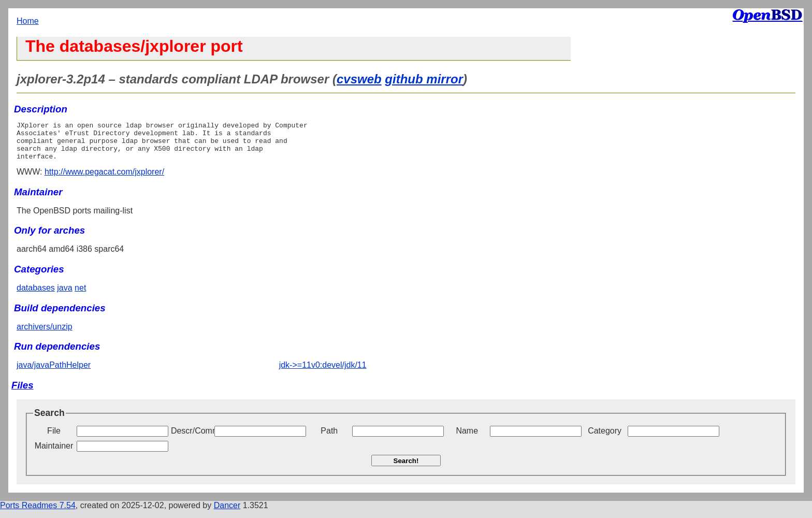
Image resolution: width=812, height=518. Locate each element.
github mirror (424, 79)
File (54, 438)
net (80, 296)
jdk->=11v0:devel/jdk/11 (323, 373)
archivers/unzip (45, 334)
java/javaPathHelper (54, 373)
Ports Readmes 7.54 (38, 513)
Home (28, 21)
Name (467, 438)
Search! (406, 469)
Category (605, 438)
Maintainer (54, 454)
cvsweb (359, 79)
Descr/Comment (192, 438)
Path (329, 438)
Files (23, 393)
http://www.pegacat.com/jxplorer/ (104, 179)
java (64, 296)
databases (36, 296)
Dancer (227, 513)
